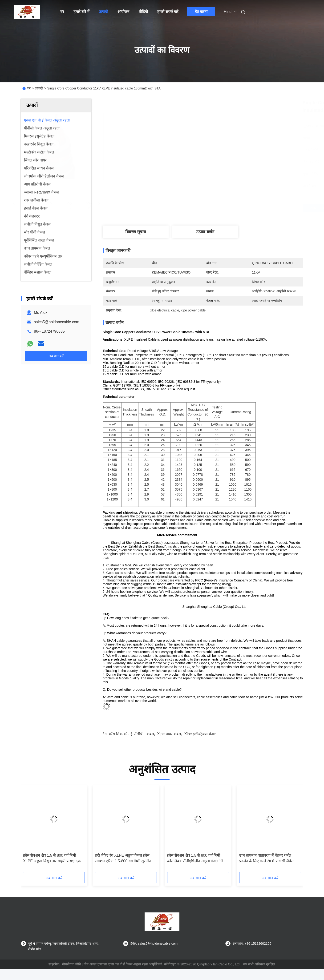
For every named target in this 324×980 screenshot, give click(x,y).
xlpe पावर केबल (169, 734)
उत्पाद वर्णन (205, 232)
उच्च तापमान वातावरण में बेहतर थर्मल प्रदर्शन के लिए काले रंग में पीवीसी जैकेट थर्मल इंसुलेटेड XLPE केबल (266, 859)
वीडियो (143, 12)
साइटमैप (54, 964)
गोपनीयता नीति (72, 964)
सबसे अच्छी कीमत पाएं (231, 208)
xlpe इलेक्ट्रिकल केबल (200, 734)
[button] (30, 830)
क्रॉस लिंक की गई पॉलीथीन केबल (131, 734)
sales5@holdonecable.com (57, 322)
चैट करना (201, 12)
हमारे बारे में (82, 12)
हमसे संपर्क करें (168, 12)
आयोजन (123, 12)
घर (62, 12)
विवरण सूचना (136, 232)
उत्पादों (103, 12)
